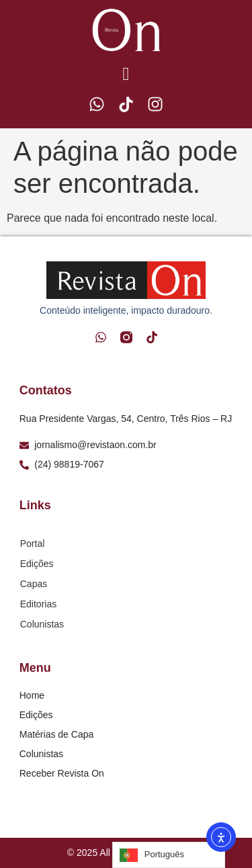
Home (32, 695)
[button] (126, 75)
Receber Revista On (62, 773)
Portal (33, 544)
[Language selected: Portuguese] (169, 855)
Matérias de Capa (57, 734)
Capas (34, 584)
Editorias (38, 604)
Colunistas (42, 624)
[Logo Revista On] (126, 30)
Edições (37, 564)
